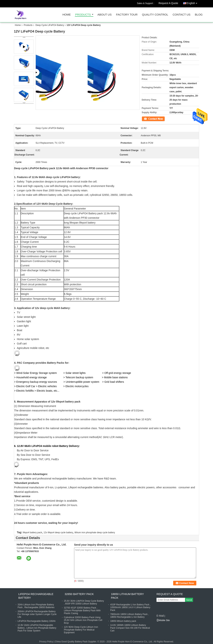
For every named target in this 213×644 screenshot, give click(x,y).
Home (67, 15)
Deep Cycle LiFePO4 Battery (50, 25)
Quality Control (155, 15)
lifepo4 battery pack (32, 533)
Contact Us (182, 15)
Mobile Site (163, 620)
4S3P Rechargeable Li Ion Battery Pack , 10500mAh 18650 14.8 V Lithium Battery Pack (130, 607)
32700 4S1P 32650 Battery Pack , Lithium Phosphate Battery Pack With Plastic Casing (82, 611)
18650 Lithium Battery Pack (127, 596)
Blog (199, 15)
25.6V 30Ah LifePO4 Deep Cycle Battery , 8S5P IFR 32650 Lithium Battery (84, 602)
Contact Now (148, 119)
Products (83, 15)
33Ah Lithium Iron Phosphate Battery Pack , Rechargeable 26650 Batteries (36, 606)
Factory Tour (127, 15)
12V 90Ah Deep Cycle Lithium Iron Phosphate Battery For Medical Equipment (81, 630)
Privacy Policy (46, 642)
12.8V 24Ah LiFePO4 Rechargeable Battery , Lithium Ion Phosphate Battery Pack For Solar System (37, 628)
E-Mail (160, 616)
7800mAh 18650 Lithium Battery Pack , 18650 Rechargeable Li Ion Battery (129, 616)
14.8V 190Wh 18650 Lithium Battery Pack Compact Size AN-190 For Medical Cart (130, 628)
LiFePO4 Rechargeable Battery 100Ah (37, 621)
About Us (104, 15)
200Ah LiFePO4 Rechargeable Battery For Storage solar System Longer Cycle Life (37, 614)
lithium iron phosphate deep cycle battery (95, 533)
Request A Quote (168, 3)
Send (189, 600)
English (193, 2)
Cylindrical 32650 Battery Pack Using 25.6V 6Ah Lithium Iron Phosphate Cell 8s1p (83, 620)
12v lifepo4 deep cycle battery (58, 533)
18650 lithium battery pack (123, 621)
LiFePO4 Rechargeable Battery (36, 596)
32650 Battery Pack (79, 594)
